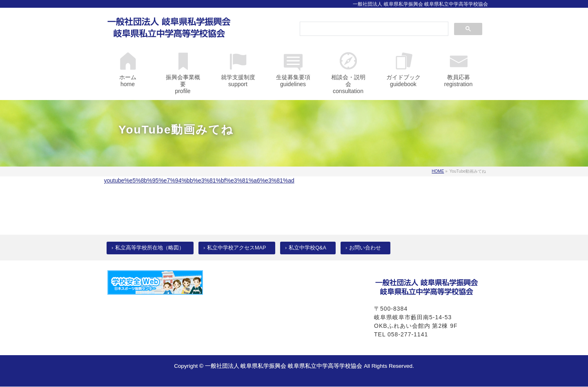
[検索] (373, 29)
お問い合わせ (365, 248)
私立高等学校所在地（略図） (150, 248)
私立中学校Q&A (307, 248)
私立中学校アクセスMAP (236, 248)
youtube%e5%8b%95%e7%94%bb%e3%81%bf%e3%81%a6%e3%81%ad (199, 180)
